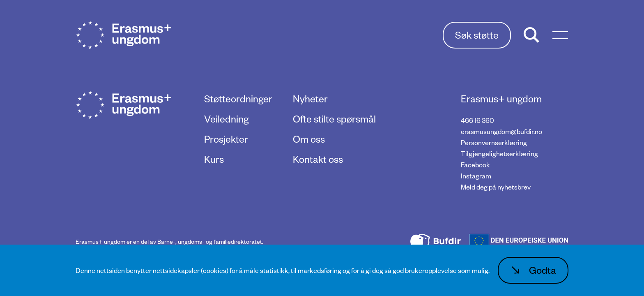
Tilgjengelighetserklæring (499, 154)
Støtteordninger (238, 98)
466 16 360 (477, 120)
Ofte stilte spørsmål (334, 119)
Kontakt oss (318, 159)
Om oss (309, 139)
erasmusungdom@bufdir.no (501, 131)
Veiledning (226, 119)
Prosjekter (226, 139)
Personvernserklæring (494, 142)
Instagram (476, 176)
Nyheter (310, 98)
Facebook (475, 165)
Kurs (214, 159)
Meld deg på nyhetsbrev (496, 187)
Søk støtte (477, 35)
